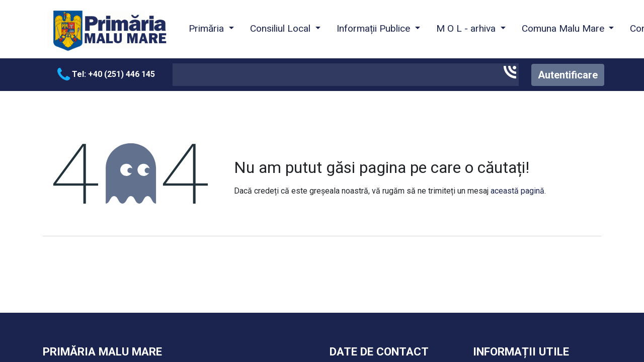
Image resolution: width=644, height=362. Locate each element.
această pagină (517, 191)
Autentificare (568, 75)
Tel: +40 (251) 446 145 (106, 74)
